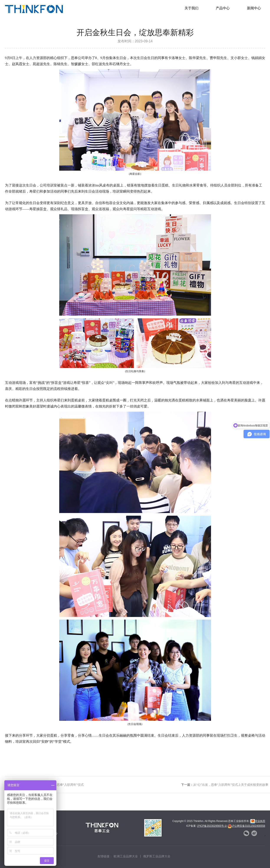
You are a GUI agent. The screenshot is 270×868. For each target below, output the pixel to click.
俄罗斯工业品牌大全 (157, 856)
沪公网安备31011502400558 (246, 826)
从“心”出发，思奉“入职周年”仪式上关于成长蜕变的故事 (231, 785)
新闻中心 (254, 8)
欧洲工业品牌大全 (126, 856)
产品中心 (223, 8)
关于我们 (191, 8)
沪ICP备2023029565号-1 (212, 826)
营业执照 (258, 821)
